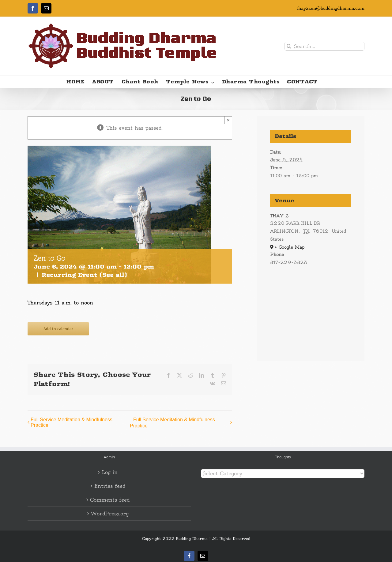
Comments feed (110, 500)
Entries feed (110, 486)
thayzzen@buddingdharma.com (330, 8)
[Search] (289, 46)
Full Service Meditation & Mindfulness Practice (72, 422)
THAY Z (279, 216)
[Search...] (324, 46)
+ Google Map (289, 247)
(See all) (113, 275)
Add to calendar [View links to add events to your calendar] (58, 329)
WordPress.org (110, 514)
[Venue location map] (311, 300)
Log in (110, 472)
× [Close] (228, 120)
